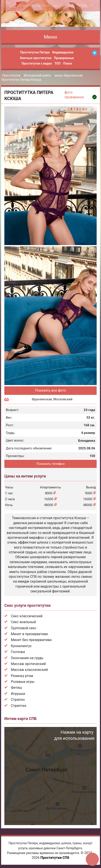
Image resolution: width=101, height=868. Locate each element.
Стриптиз (19, 706)
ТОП (57, 63)
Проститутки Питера (35, 52)
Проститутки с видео (37, 63)
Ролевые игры (23, 682)
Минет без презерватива (31, 640)
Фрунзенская (42, 399)
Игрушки (18, 694)
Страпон (18, 700)
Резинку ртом (22, 676)
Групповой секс (24, 628)
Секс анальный (23, 622)
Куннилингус (21, 646)
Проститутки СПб (55, 858)
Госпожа (18, 652)
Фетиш (16, 688)
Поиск (68, 63)
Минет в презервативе (29, 634)
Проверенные (64, 58)
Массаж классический (29, 670)
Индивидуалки (63, 52)
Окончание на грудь (27, 658)
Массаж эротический (28, 664)
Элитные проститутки (36, 58)
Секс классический (27, 616)
